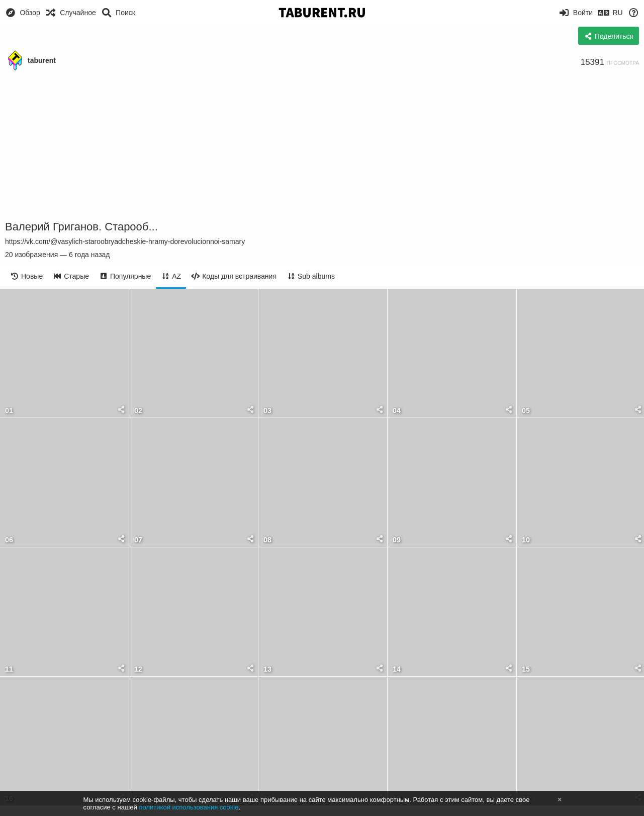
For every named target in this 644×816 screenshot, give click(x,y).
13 (267, 669)
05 (526, 411)
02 (138, 411)
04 (397, 411)
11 (9, 669)
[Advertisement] (322, 146)
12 (138, 669)
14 (397, 669)
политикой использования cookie (189, 807)
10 (526, 540)
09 (397, 540)
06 (9, 540)
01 (9, 411)
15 (526, 669)
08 (267, 540)
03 (267, 411)
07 (138, 540)
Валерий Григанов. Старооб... (81, 227)
